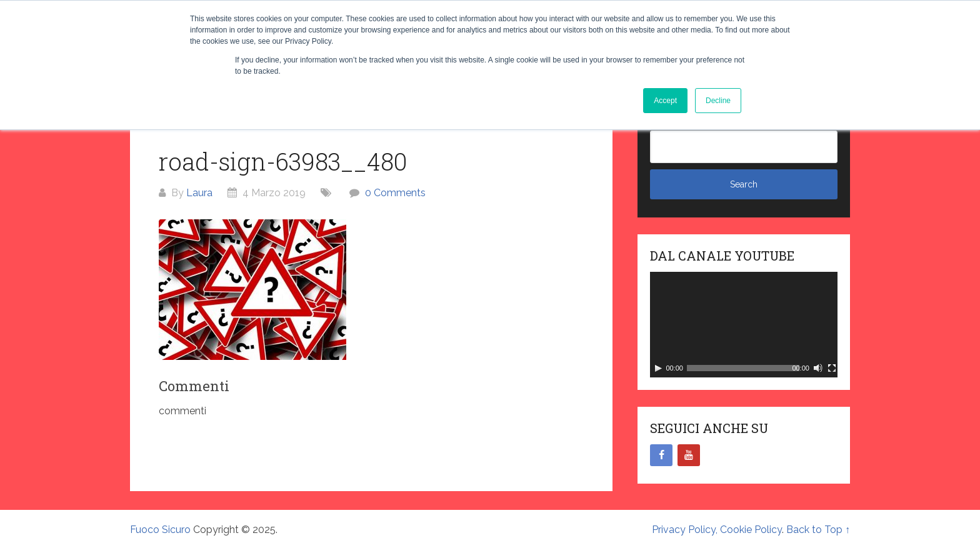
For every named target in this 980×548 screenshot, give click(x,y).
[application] (744, 325)
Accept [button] (665, 101)
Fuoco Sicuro (160, 530)
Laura (199, 193)
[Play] (658, 368)
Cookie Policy (751, 530)
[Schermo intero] (832, 368)
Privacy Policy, (686, 530)
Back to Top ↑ (818, 530)
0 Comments (395, 193)
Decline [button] (718, 101)
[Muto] (818, 368)
